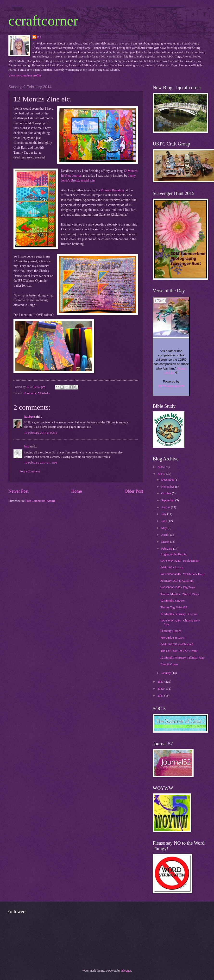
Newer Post (19, 491)
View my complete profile (25, 75)
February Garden (171, 631)
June (164, 521)
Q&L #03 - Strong (172, 567)
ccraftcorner (43, 21)
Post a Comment (30, 471)
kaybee (29, 417)
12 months (30, 393)
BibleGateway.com (171, 386)
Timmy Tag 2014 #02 (174, 607)
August (166, 507)
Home (76, 491)
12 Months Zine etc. (173, 601)
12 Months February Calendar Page (182, 658)
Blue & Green (169, 664)
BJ (39, 37)
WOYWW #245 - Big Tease (178, 587)
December (168, 480)
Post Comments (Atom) (40, 501)
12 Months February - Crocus (179, 614)
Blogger (126, 971)
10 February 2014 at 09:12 (41, 433)
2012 (161, 689)
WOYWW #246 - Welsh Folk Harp (182, 574)
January (166, 673)
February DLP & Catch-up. (177, 581)
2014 (161, 474)
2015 (161, 467)
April (165, 535)
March (166, 542)
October (167, 493)
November (168, 487)
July (164, 514)
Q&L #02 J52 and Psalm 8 (177, 644)
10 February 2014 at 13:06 (41, 463)
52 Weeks (44, 393)
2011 (161, 696)
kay (27, 446)
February (167, 549)
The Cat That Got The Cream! (179, 651)
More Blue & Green (173, 638)
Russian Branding (112, 190)
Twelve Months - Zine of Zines (180, 594)
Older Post (134, 491)
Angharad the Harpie (173, 554)
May (164, 528)
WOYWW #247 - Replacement (180, 561)
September (168, 500)
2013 (161, 682)
